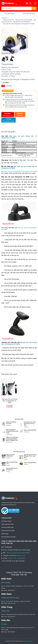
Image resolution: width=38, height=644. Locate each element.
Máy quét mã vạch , (9, 20)
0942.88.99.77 (22, 558)
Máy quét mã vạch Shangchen (22, 22)
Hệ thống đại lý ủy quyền (8, 537)
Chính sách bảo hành (7, 524)
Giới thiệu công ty (6, 521)
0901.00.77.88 (21, 556)
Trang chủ (4, 18)
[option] (19, 41)
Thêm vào (20, 115)
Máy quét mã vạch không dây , (25, 20)
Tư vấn (9, 120)
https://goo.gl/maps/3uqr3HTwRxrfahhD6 (18, 553)
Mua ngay (8, 115)
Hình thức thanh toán (7, 527)
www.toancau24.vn (28, 641)
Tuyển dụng (5, 534)
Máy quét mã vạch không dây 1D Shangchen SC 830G (9, 401)
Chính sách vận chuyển (8, 531)
